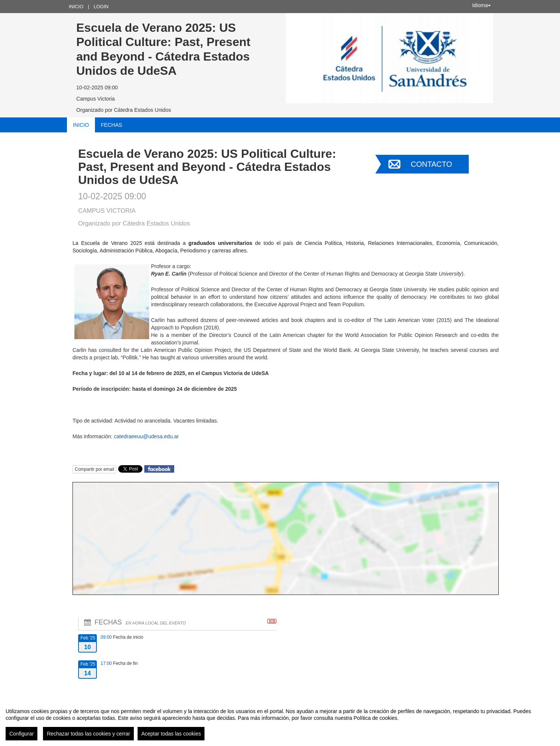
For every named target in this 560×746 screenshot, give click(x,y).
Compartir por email (94, 469)
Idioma (481, 5)
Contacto (431, 164)
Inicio (76, 7)
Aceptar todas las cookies (171, 734)
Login (101, 7)
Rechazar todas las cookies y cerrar (88, 734)
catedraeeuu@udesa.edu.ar (146, 436)
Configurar (21, 734)
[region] (280, 721)
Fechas (112, 125)
